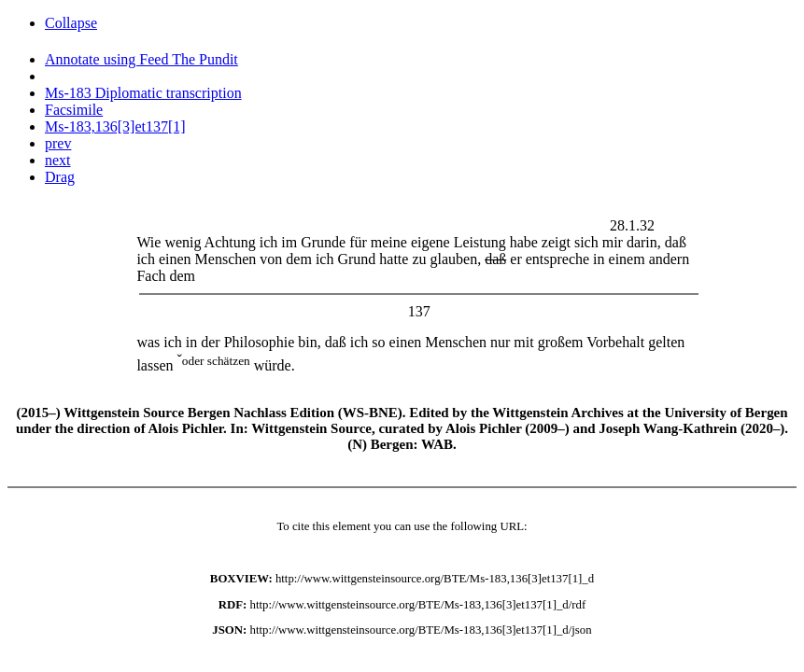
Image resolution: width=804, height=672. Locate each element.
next (58, 160)
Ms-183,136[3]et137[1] (115, 126)
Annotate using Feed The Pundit (141, 59)
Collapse (71, 23)
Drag (60, 177)
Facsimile (74, 110)
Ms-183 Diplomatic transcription (143, 93)
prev (58, 143)
